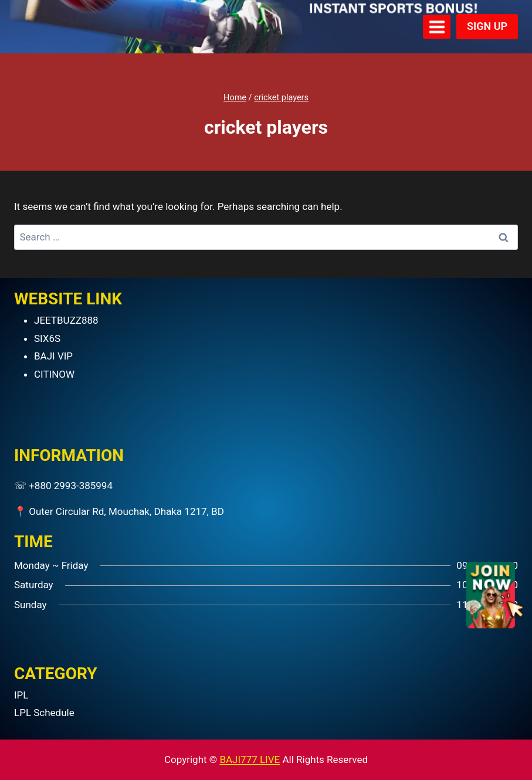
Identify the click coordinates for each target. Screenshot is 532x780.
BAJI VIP (53, 356)
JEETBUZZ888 (66, 320)
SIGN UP (487, 26)
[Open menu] (437, 27)
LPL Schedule (44, 713)
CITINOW (54, 374)
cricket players (281, 98)
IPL (21, 695)
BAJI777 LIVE (250, 759)
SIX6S (47, 338)
